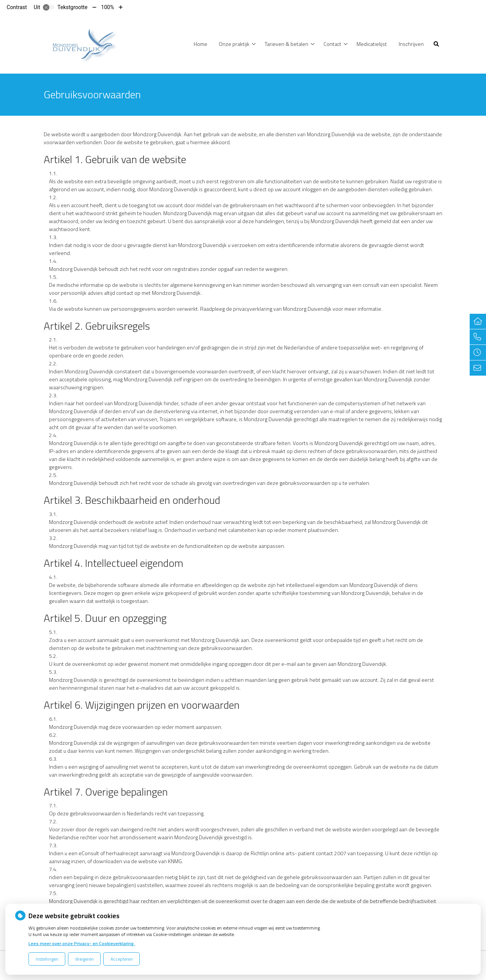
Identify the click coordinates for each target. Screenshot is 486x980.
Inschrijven (411, 44)
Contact (332, 44)
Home (200, 44)
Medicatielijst (372, 44)
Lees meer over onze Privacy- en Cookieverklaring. (82, 943)
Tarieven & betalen (286, 44)
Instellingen (47, 959)
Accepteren (122, 959)
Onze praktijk (234, 44)
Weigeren (84, 959)
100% (107, 7)
